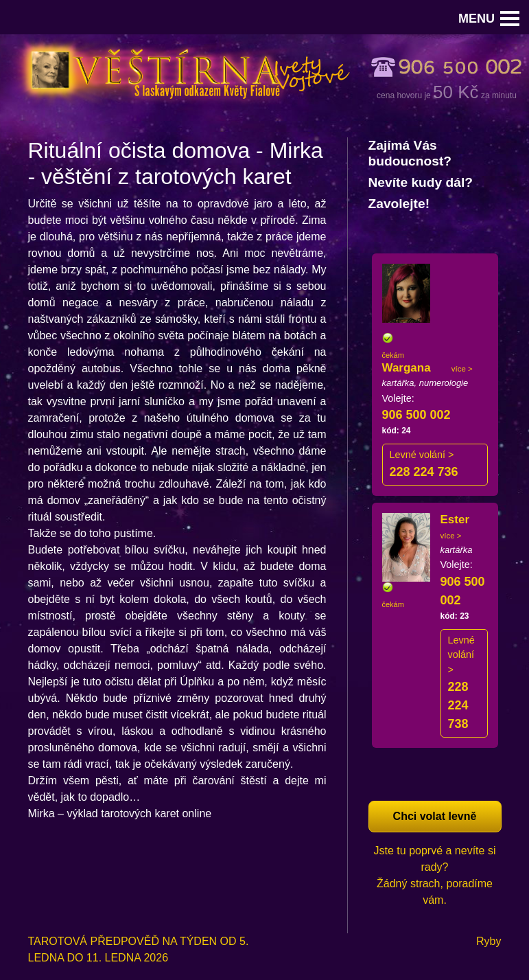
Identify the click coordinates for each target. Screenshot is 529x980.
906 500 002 (416, 415)
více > (462, 369)
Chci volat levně (435, 816)
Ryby (489, 941)
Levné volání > (422, 455)
